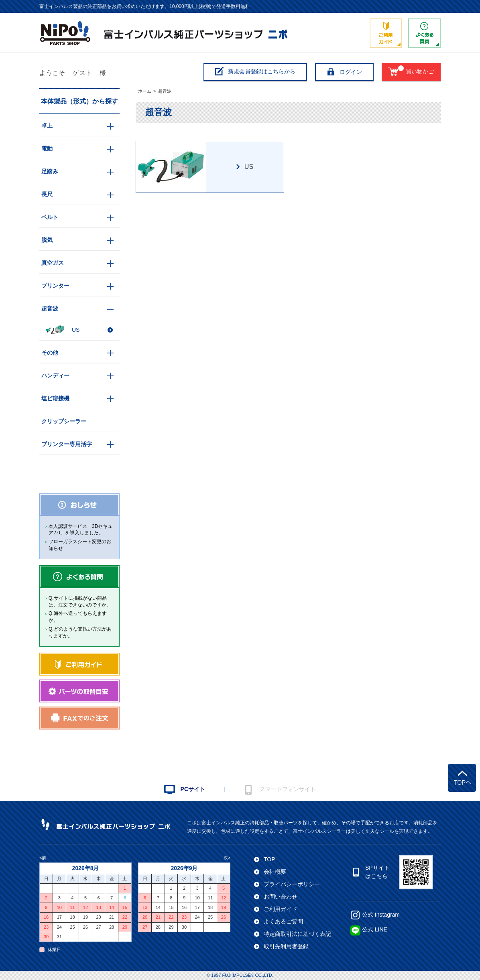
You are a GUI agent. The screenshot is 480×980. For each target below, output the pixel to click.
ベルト (50, 217)
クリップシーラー (64, 421)
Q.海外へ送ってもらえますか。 (78, 617)
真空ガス (53, 263)
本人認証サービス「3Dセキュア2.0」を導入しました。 (80, 530)
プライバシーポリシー (292, 884)
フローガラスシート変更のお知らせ (80, 545)
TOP (269, 859)
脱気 (47, 240)
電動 (47, 148)
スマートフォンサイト (288, 789)
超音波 (165, 91)
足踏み (50, 171)
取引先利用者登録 (286, 946)
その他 (50, 353)
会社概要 (275, 872)
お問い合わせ (281, 897)
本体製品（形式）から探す (79, 101)
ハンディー (55, 375)
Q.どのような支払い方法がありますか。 (80, 632)
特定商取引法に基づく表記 (297, 934)
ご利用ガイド (281, 909)
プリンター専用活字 (67, 444)
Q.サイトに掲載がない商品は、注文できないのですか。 (80, 602)
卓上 (47, 126)
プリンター (55, 286)
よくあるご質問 (283, 921)
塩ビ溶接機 (55, 398)
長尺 (47, 194)
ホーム (145, 91)
